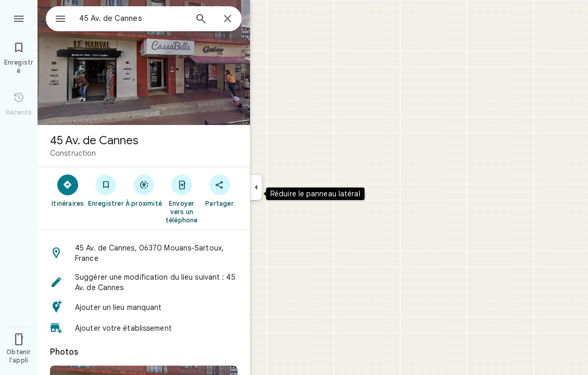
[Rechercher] (201, 20)
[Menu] (19, 18)
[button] (144, 253)
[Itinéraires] (68, 190)
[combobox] (122, 18)
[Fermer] (228, 19)
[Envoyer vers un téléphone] (182, 198)
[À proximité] (144, 190)
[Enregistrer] (106, 190)
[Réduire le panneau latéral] (256, 187)
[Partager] (220, 190)
